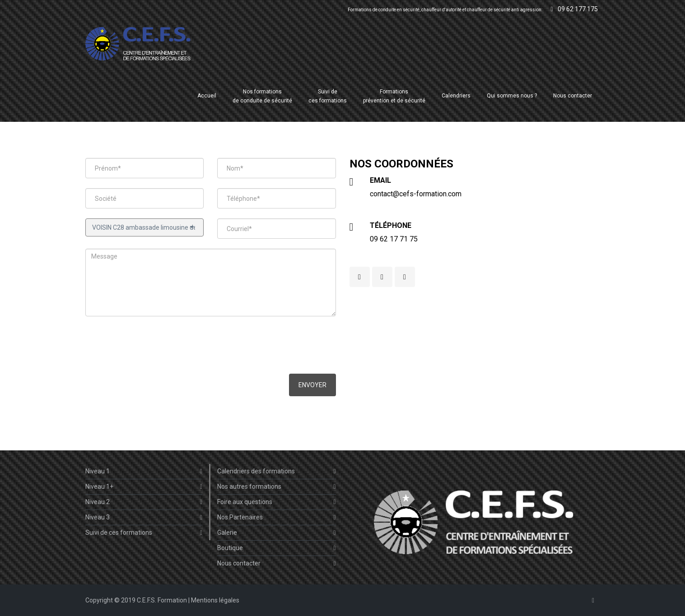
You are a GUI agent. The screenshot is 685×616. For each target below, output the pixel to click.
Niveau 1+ (144, 487)
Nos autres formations (277, 487)
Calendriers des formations (277, 471)
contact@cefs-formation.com (416, 194)
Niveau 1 (144, 471)
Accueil (207, 96)
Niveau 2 (144, 502)
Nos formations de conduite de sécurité (262, 96)
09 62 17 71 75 (394, 239)
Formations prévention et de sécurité (394, 96)
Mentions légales (215, 600)
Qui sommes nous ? (512, 96)
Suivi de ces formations (144, 533)
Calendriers (456, 96)
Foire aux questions (277, 502)
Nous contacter (573, 96)
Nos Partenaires (277, 517)
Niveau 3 (144, 517)
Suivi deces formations (328, 96)
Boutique (277, 548)
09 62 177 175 (574, 9)
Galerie (277, 533)
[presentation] (154, 346)
